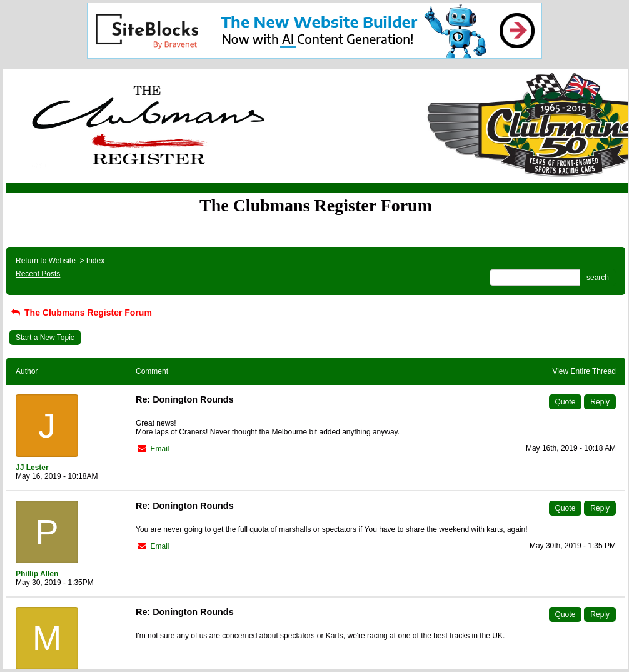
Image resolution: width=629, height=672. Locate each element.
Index (95, 261)
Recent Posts (38, 274)
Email (159, 449)
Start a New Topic (45, 338)
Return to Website (46, 261)
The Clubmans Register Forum (81, 313)
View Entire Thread (584, 371)
